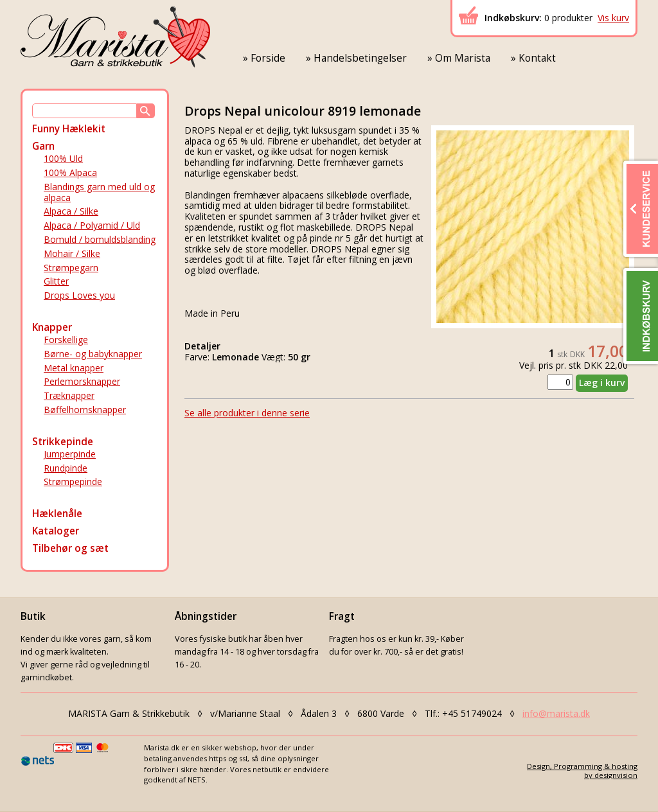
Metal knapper (74, 368)
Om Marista (463, 58)
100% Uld (63, 158)
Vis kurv (613, 18)
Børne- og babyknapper (93, 354)
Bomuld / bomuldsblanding (100, 239)
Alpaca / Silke (71, 211)
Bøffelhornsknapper (85, 410)
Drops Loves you (79, 295)
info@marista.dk (556, 713)
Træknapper (69, 395)
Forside (268, 58)
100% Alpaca (70, 172)
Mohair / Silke (72, 253)
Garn (43, 146)
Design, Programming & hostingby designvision (582, 770)
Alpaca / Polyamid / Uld (92, 225)
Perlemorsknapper (82, 381)
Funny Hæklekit (69, 129)
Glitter (56, 281)
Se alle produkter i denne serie (247, 413)
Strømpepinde (73, 481)
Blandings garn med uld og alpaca (99, 192)
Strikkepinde (63, 442)
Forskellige (66, 340)
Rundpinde (66, 468)
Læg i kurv (602, 383)
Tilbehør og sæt (70, 548)
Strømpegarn (71, 268)
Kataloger (56, 531)
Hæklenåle (57, 514)
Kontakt (537, 58)
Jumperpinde (70, 454)
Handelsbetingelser (360, 58)
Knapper (52, 327)
